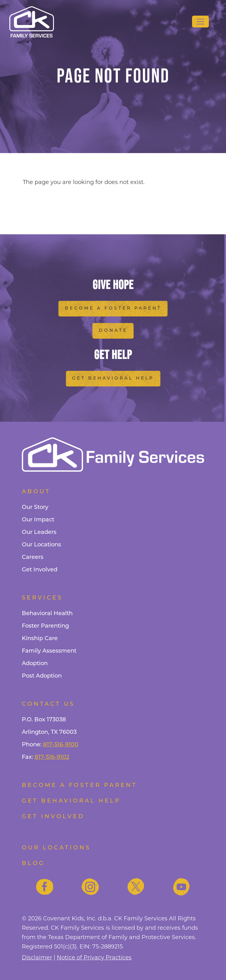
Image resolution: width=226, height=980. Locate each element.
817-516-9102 (52, 757)
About (36, 492)
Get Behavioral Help (113, 378)
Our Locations (41, 545)
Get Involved (40, 570)
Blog (33, 864)
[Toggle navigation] (200, 22)
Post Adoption (42, 676)
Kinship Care (40, 639)
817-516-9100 (61, 745)
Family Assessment (49, 651)
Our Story (35, 507)
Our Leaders (39, 532)
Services (42, 598)
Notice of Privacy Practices (94, 958)
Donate (113, 331)
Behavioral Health (47, 614)
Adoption (35, 664)
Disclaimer (37, 958)
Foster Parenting (45, 626)
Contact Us (48, 704)
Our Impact (38, 520)
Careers (33, 557)
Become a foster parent (79, 786)
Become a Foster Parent (113, 308)
